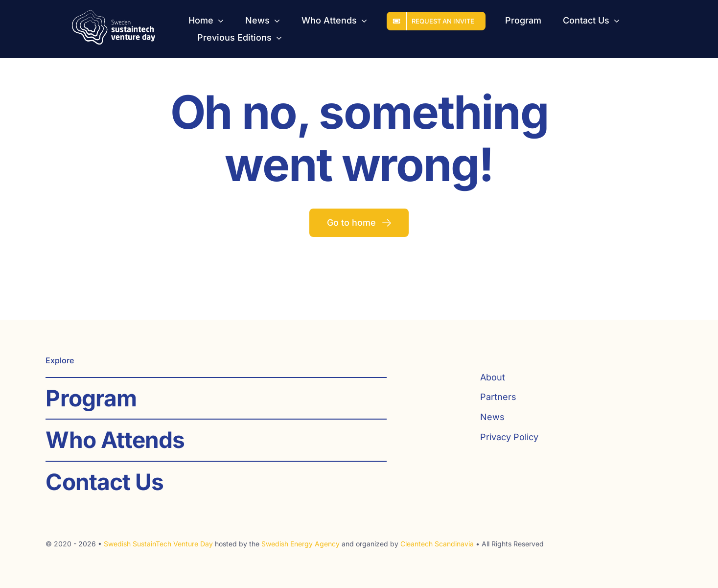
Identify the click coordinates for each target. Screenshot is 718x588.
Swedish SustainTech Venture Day (158, 544)
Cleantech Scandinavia (437, 544)
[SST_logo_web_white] (114, 14)
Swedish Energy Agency (301, 544)
